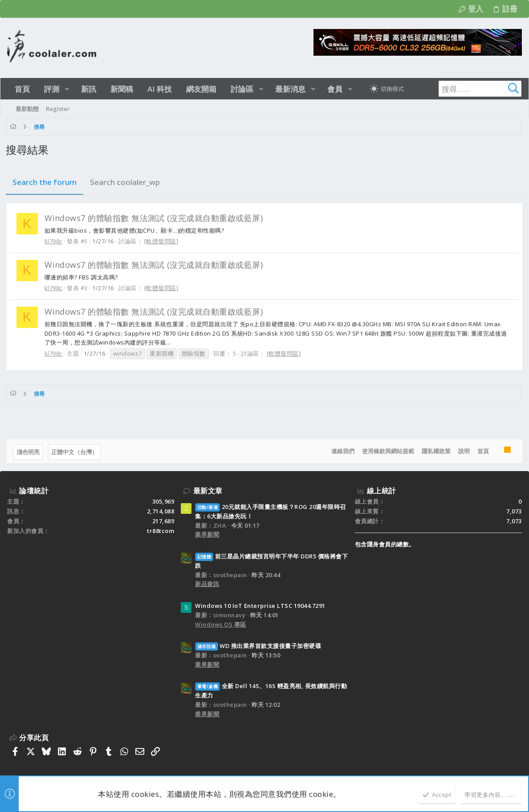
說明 (463, 451)
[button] (67, 89)
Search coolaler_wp (126, 182)
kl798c (55, 241)
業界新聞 (207, 534)
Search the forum (46, 182)
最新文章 (208, 491)
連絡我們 (342, 451)
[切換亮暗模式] (387, 89)
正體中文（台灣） (76, 452)
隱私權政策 (435, 451)
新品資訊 (207, 584)
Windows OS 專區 (221, 624)
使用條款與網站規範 (387, 451)
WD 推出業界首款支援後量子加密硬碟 (258, 646)
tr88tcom (161, 531)
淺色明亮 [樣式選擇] (29, 452)
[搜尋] (466, 89)
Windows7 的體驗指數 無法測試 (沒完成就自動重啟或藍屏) (155, 218)
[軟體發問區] (163, 241)
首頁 (482, 451)
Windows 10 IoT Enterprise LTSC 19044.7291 (260, 606)
